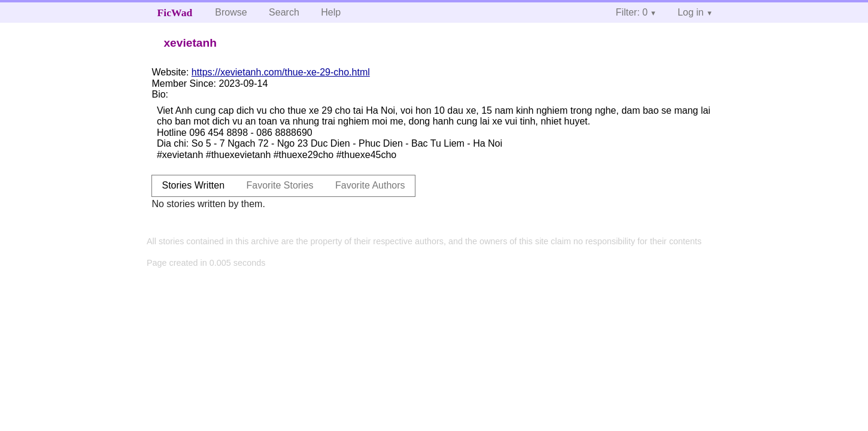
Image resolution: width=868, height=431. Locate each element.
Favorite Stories (280, 185)
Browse (231, 12)
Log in (691, 12)
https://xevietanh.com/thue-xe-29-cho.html (281, 72)
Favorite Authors (370, 185)
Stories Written (193, 185)
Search (284, 12)
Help (331, 12)
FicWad (175, 13)
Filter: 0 (632, 12)
